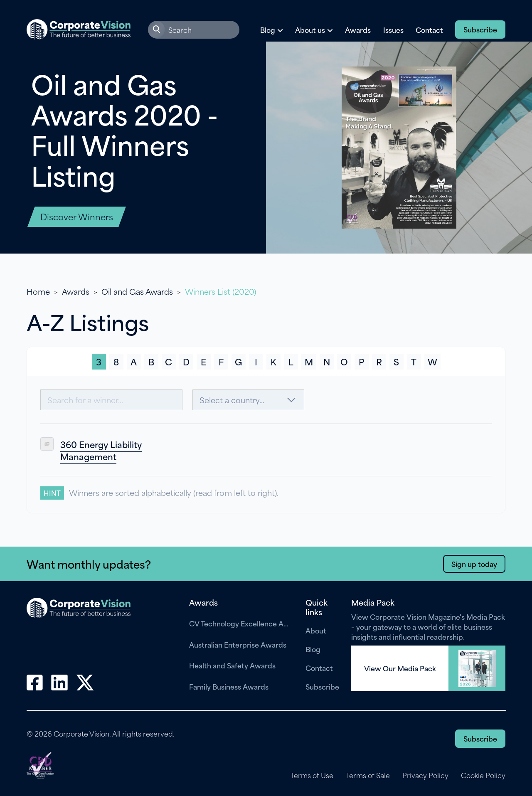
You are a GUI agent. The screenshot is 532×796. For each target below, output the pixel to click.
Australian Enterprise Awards (238, 644)
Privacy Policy (425, 775)
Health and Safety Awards (232, 665)
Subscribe (480, 29)
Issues (393, 30)
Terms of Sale (368, 775)
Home (38, 291)
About (316, 630)
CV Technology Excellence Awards (241, 623)
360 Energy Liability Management (101, 450)
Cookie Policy (483, 775)
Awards (358, 30)
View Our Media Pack (400, 668)
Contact (429, 30)
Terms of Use (312, 775)
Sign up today (474, 564)
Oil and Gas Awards (137, 291)
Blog (313, 649)
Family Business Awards (229, 686)
